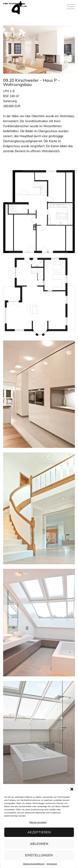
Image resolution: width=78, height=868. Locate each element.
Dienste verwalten (38, 822)
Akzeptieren (39, 832)
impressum (52, 864)
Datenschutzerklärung (34, 864)
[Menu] (71, 4)
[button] (72, 789)
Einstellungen (39, 855)
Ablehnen (39, 844)
